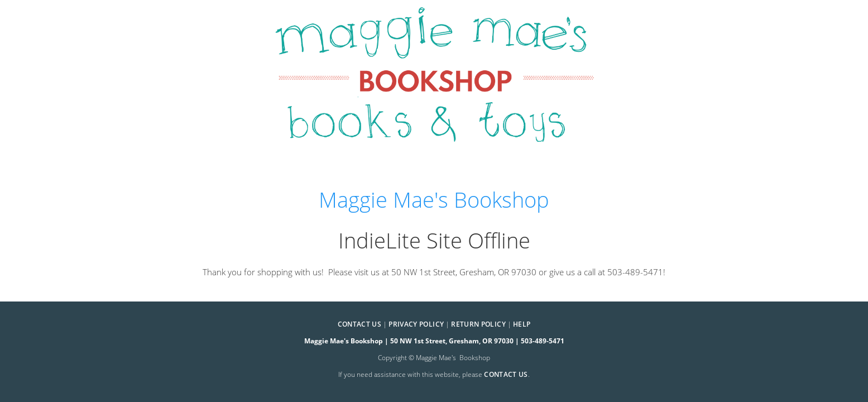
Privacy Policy (416, 324)
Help (522, 324)
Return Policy (478, 324)
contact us (506, 374)
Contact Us (360, 324)
